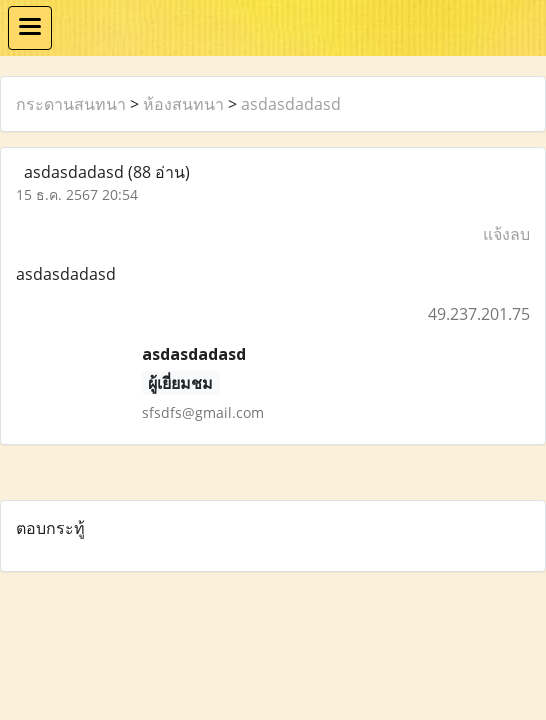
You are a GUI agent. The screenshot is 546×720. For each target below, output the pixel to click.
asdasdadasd (291, 104)
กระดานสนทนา (71, 104)
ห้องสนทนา (183, 104)
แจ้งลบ (506, 234)
